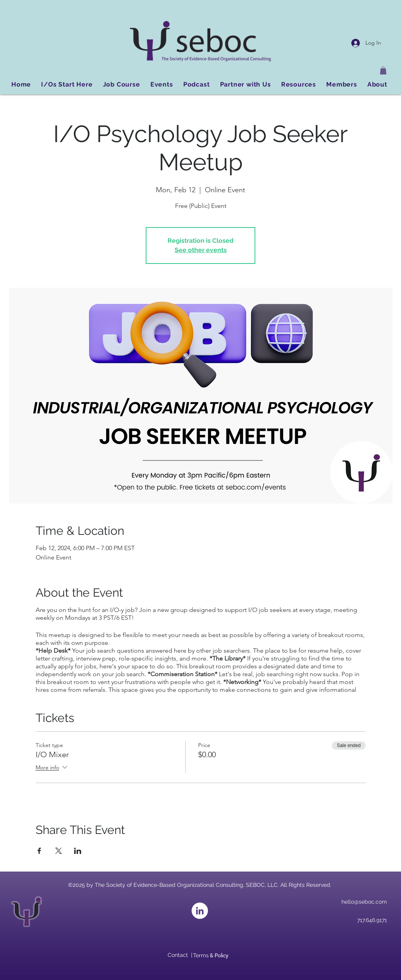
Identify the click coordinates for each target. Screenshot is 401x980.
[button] (383, 70)
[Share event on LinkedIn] (78, 851)
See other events (201, 250)
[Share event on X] (59, 851)
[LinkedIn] (200, 911)
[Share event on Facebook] (39, 851)
